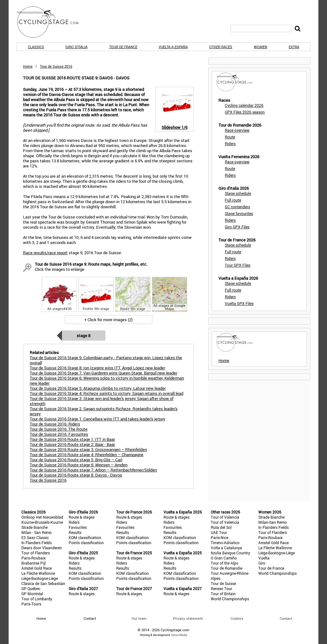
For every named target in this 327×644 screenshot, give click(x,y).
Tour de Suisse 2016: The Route (59, 429)
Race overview (237, 130)
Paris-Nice (220, 537)
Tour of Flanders (36, 553)
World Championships (230, 599)
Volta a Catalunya (226, 548)
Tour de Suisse (223, 583)
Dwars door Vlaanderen (42, 548)
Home (28, 66)
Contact (286, 618)
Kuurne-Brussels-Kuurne (42, 522)
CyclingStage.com (52, 22)
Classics (36, 47)
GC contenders (237, 207)
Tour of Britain (223, 594)
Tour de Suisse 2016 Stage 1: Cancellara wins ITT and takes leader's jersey (98, 419)
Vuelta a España (173, 47)
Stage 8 (84, 336)
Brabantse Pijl (34, 563)
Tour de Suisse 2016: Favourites (59, 434)
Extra (294, 47)
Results (75, 532)
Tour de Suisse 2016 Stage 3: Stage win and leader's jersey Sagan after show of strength (102, 401)
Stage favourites (239, 213)
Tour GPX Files (238, 265)
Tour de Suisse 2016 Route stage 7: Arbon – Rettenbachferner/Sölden (93, 470)
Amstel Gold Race (37, 568)
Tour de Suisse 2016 (48, 480)
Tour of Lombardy (37, 599)
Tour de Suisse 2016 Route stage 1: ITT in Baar (72, 439)
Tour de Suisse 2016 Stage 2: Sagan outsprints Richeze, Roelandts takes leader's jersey (104, 411)
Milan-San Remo (273, 522)
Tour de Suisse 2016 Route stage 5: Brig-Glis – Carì (76, 460)
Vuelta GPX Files (239, 303)
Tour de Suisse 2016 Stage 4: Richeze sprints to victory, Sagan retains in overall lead (106, 393)
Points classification (86, 543)
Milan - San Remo (37, 532)
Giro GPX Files (237, 227)
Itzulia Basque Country (230, 553)
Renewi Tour (221, 588)
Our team (139, 618)
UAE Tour (219, 532)
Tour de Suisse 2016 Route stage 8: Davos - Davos (76, 475)
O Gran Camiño (224, 558)
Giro (262, 563)
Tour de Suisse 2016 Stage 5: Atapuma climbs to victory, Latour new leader (98, 388)
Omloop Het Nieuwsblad (42, 517)
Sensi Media (179, 635)
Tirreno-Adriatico (225, 543)
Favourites (78, 527)
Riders (230, 144)
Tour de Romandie (227, 568)
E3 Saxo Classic (35, 537)
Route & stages (82, 517)
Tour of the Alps (224, 563)
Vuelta (264, 558)
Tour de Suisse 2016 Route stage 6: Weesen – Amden (79, 465)
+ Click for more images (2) (108, 320)
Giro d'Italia (76, 47)
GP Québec (31, 588)
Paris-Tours (31, 604)
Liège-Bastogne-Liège (40, 578)
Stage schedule (238, 193)
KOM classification (85, 537)
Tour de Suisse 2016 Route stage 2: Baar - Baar (72, 444)
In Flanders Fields (37, 543)
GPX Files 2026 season (245, 112)
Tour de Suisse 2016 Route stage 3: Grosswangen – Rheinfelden (88, 449)
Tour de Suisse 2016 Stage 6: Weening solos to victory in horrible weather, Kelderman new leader (107, 381)
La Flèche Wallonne (38, 573)
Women (261, 47)
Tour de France (123, 47)
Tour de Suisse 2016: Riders (55, 424)
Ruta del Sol (221, 527)
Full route (233, 200)
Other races (221, 47)
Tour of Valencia (225, 517)
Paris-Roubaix (34, 558)
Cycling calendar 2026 (244, 105)
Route (230, 137)
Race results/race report (45, 253)
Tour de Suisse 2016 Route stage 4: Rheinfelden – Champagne (87, 455)
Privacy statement (188, 618)
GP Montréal (32, 594)
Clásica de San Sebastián (43, 583)
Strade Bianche (34, 527)
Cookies (237, 618)
